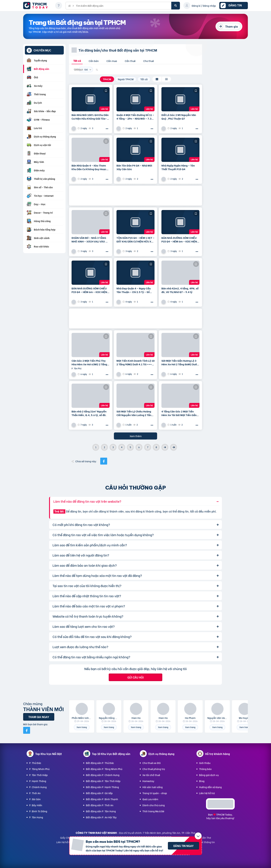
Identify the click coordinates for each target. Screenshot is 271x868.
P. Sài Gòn (35, 799)
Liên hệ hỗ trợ (207, 793)
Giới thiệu (205, 763)
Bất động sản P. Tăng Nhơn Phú (104, 769)
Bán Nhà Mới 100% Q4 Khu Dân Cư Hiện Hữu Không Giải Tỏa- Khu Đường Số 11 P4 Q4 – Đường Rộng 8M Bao (90, 117)
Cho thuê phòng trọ (154, 769)
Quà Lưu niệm (150, 799)
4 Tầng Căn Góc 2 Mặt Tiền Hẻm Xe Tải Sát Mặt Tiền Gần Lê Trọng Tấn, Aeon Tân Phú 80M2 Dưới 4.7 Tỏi (179, 413)
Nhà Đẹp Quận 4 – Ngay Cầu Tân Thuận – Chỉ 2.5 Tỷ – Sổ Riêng (134, 290)
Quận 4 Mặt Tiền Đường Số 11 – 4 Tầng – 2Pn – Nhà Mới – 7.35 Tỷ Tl (135, 117)
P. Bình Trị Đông (38, 811)
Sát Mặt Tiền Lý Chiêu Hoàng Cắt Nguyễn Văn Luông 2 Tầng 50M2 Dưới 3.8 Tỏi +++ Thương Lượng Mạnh (135, 413)
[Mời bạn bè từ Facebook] (27, 730)
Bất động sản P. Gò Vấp (99, 793)
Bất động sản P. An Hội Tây (101, 817)
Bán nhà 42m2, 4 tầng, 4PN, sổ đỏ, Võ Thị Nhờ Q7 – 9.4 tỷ (180, 290)
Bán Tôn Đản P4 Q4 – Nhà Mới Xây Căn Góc (134, 167)
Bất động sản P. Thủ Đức (100, 763)
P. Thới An (35, 793)
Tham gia (232, 26)
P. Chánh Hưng (38, 787)
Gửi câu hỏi (135, 677)
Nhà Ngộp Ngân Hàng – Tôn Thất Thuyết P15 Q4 (178, 167)
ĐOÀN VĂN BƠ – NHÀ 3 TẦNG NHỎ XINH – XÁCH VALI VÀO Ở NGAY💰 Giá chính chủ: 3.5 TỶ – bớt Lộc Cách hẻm (90, 240)
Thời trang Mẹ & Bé (153, 811)
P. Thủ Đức (35, 763)
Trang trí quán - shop (155, 793)
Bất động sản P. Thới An (100, 805)
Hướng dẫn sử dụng (210, 787)
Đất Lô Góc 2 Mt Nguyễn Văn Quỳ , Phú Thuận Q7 (179, 117)
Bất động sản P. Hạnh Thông (102, 787)
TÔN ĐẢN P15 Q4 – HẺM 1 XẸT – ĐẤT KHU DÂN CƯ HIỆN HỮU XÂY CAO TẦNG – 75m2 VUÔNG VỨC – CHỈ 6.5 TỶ (135, 240)
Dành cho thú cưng (154, 805)
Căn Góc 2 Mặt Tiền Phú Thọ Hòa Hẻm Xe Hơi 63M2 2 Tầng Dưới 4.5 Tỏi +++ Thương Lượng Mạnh (90, 362)
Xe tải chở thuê (151, 775)
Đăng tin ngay (183, 846)
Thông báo (205, 769)
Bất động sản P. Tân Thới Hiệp (103, 781)
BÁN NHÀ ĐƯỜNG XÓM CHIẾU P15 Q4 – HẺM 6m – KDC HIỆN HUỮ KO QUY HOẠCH (179, 240)
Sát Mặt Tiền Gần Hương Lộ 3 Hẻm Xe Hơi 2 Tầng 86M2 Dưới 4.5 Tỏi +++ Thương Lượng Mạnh (179, 362)
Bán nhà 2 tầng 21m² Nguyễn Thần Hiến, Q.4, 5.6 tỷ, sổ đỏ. (89, 413)
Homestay (148, 781)
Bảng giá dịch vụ (209, 775)
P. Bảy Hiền (36, 805)
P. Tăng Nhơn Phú (39, 769)
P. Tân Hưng (36, 817)
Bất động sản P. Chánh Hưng (103, 775)
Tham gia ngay (39, 717)
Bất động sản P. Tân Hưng (101, 811)
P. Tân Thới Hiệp (38, 775)
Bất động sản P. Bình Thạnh (102, 799)
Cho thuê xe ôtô (151, 763)
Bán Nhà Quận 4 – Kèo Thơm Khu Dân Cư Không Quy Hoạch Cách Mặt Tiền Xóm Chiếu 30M (90, 167)
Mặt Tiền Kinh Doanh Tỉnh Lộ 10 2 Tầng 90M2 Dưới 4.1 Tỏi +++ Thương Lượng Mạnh (135, 362)
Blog (202, 781)
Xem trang (82, 727)
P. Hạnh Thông (38, 781)
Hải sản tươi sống (153, 787)
